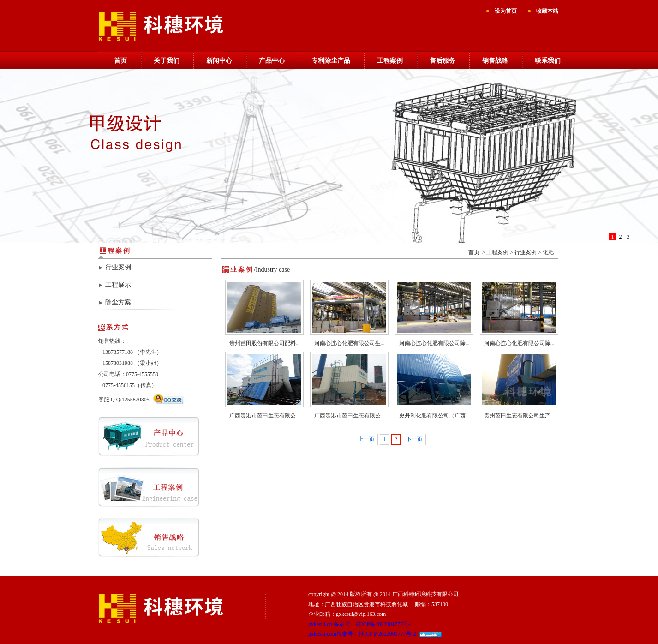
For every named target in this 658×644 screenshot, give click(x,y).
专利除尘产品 (331, 61)
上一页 (366, 439)
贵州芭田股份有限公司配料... (265, 343)
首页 (120, 61)
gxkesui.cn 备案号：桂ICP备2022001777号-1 (361, 624)
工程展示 (118, 285)
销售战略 (495, 61)
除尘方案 (118, 302)
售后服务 (443, 61)
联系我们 (548, 61)
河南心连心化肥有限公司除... (434, 343)
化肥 (548, 252)
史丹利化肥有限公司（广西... (434, 416)
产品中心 (272, 61)
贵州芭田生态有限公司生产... (519, 416)
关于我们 (167, 61)
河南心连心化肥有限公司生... (350, 343)
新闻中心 (219, 61)
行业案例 (118, 267)
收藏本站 (547, 11)
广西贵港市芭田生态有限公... (265, 416)
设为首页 (506, 11)
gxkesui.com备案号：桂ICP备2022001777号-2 (362, 634)
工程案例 (390, 61)
